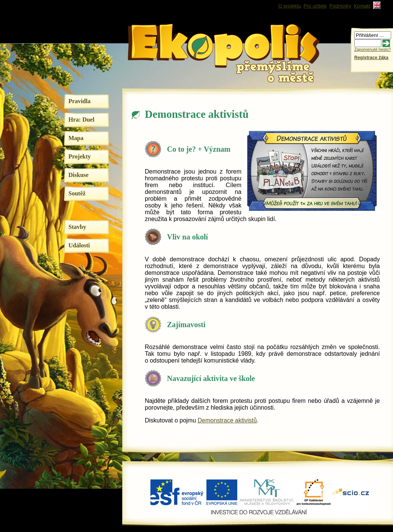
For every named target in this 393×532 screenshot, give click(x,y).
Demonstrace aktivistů (227, 420)
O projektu (290, 6)
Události (79, 245)
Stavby (77, 227)
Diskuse (78, 175)
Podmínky (340, 6)
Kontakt (362, 6)
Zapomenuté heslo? (373, 49)
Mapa (76, 138)
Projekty (80, 156)
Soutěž (77, 193)
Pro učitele (315, 6)
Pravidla (80, 101)
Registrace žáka (371, 58)
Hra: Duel (81, 120)
